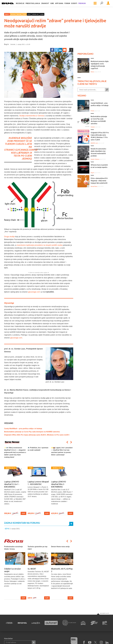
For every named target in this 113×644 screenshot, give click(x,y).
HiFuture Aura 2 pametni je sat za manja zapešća (99, 166)
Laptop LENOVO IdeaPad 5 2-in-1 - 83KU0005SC (12, 484)
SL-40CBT (32, 569)
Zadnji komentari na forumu (22, 523)
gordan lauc (35, 14)
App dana (62, 5)
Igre (55, 5)
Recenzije (23, 5)
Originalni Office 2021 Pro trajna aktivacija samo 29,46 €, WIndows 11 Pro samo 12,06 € (37, 435)
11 (88, 186)
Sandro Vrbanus (95, 159)
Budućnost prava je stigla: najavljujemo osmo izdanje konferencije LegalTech (100, 65)
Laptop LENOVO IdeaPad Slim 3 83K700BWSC (59, 484)
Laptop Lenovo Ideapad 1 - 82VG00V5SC (38, 483)
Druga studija (9, 237)
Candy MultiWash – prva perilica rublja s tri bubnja (23, 429)
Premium (84, 5)
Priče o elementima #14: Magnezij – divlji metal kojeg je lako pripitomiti (99, 181)
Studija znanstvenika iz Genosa (32, 116)
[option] (15, 481)
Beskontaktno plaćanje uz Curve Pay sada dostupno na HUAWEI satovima (32, 432)
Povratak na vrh (104, 613)
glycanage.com (24, 150)
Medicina (19, 14)
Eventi (77, 5)
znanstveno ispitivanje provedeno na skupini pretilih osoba (39, 245)
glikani (42, 14)
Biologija (13, 14)
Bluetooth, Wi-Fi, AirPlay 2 (62, 570)
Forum (70, 5)
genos (29, 14)
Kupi (23, 513)
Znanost (48, 5)
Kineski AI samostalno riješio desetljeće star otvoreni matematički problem (98, 152)
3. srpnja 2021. (15, 529)
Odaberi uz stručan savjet (12, 570)
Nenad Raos (94, 186)
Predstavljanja (35, 5)
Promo (24, 14)
